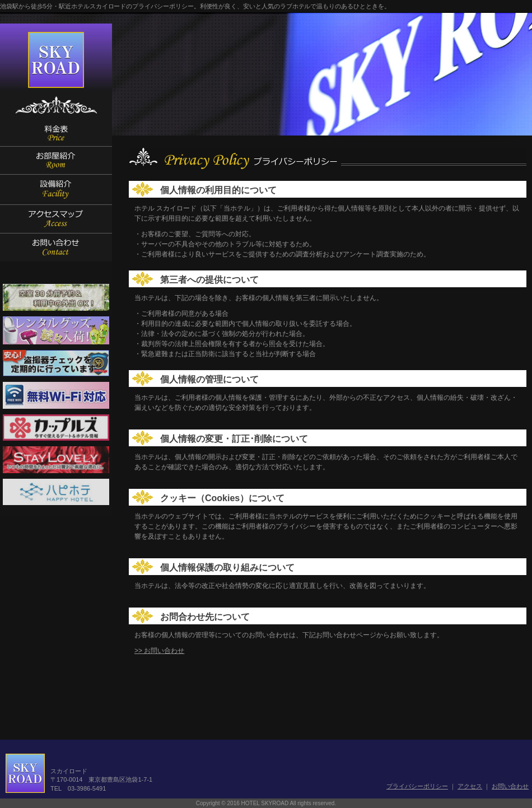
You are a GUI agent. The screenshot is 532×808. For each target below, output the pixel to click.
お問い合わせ (510, 786)
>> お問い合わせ (159, 651)
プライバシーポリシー (417, 786)
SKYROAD (56, 60)
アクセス (470, 786)
